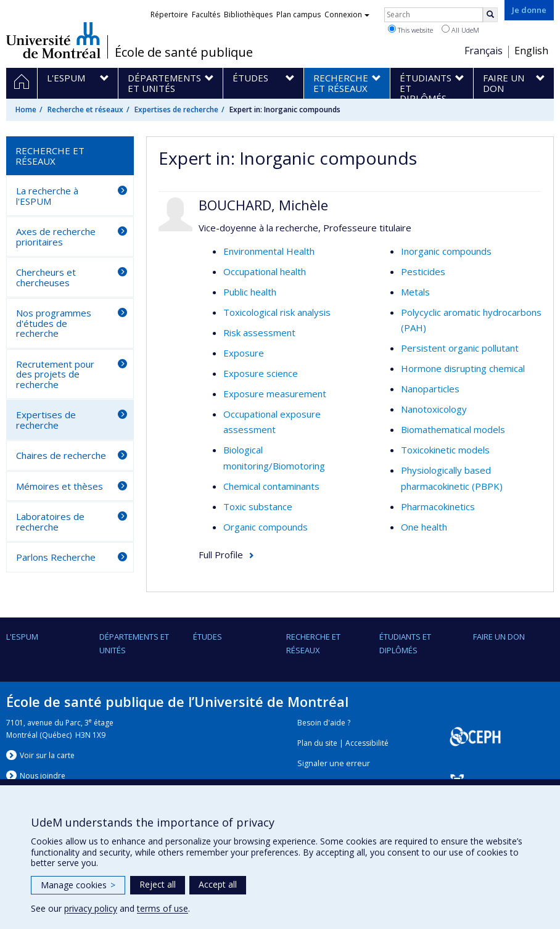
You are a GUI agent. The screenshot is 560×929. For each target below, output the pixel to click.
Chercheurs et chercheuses (46, 277)
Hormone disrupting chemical (463, 368)
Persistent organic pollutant (460, 348)
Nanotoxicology (434, 409)
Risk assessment (259, 332)
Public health (250, 292)
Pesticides (423, 271)
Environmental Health (269, 251)
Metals (415, 292)
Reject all (158, 884)
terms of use (163, 908)
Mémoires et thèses (60, 486)
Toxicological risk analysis (277, 312)
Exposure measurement (275, 394)
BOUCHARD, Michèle (263, 205)
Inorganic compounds (446, 251)
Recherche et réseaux (85, 109)
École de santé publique (184, 52)
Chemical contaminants (271, 486)
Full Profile (221, 555)
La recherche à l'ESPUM (47, 196)
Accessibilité (367, 743)
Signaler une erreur (334, 763)
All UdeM (460, 30)
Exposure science (261, 373)
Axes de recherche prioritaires (56, 237)
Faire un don (499, 637)
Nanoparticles (430, 389)
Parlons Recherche (56, 557)
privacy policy (91, 908)
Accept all (218, 884)
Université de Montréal (53, 40)
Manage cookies (78, 885)
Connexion (347, 14)
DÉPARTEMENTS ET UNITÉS (134, 643)
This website (410, 30)
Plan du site (317, 743)
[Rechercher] (490, 15)
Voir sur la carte (47, 755)
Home (26, 109)
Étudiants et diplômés (405, 643)
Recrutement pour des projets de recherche (55, 374)
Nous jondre (43, 776)
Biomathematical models (453, 429)
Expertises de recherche (176, 109)
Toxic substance (258, 506)
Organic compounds (266, 527)
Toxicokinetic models (445, 450)
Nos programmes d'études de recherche (54, 323)
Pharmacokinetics (438, 506)
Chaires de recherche (61, 455)
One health (424, 527)
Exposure (244, 353)
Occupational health (265, 271)
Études (208, 637)
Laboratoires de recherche (50, 522)
